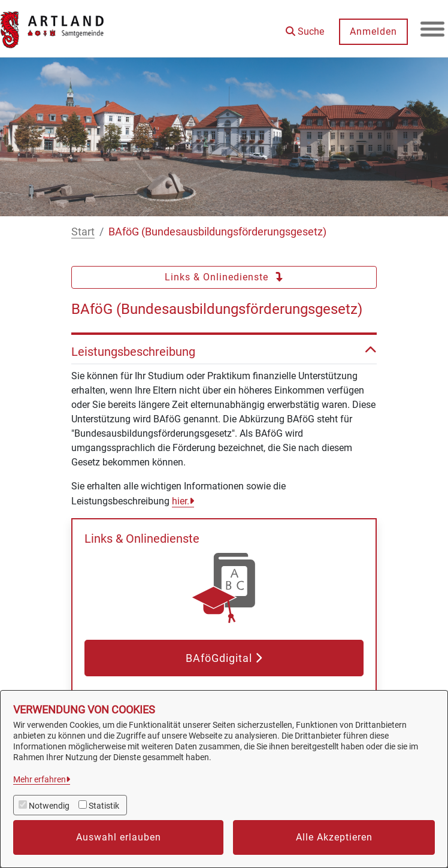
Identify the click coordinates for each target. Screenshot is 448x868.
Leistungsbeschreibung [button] (224, 352)
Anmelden (373, 31)
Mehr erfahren (40, 779)
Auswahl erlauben (119, 837)
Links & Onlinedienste (224, 277)
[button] (305, 27)
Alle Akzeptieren (334, 837)
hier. (181, 501)
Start (83, 232)
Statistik (104, 806)
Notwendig (49, 806)
